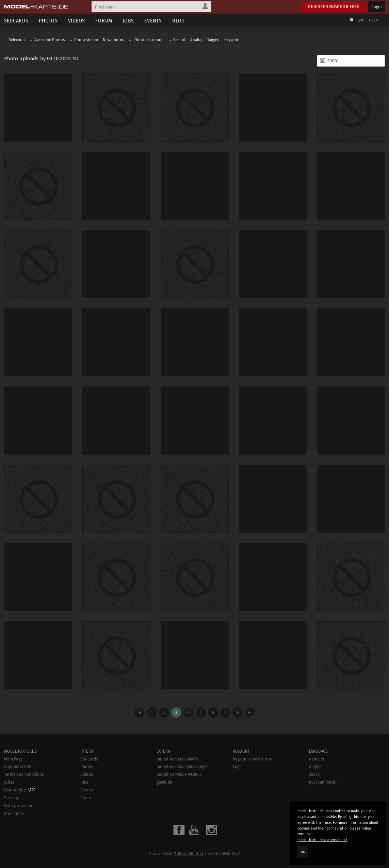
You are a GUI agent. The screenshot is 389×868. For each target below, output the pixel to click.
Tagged (213, 40)
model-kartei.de (189, 854)
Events (153, 21)
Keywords (233, 40)
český (314, 774)
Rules (9, 782)
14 (237, 712)
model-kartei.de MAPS (177, 759)
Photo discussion (149, 40)
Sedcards (89, 759)
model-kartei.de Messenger (182, 767)
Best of (179, 40)
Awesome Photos (50, 40)
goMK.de (164, 782)
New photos (113, 40)
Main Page (13, 759)
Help (374, 20)
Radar (86, 798)
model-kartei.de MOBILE (179, 774)
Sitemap (12, 798)
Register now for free (334, 7)
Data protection (19, 806)
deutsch (317, 759)
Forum (104, 21)
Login (377, 7)
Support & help (18, 767)
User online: (20, 790)
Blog (179, 21)
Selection (17, 40)
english (316, 767)
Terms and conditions (24, 774)
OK (303, 852)
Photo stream (86, 40)
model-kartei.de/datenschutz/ (322, 840)
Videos (77, 21)
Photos (48, 21)
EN (361, 20)
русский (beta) (323, 782)
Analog (196, 40)
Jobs (128, 21)
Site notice (14, 814)
